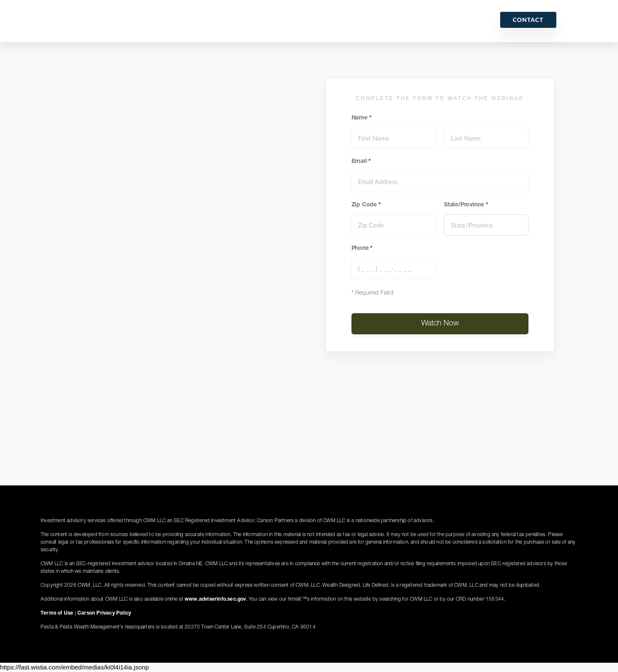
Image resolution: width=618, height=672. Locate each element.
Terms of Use (57, 613)
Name (362, 118)
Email (361, 162)
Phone (362, 249)
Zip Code (366, 205)
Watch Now (440, 324)
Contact (528, 20)
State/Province (466, 205)
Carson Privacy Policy (104, 613)
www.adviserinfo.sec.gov (215, 599)
